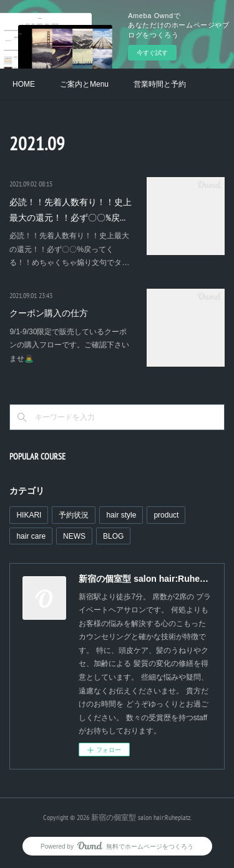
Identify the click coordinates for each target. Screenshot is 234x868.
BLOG (113, 536)
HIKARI (29, 515)
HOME (24, 84)
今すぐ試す (152, 53)
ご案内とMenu (84, 84)
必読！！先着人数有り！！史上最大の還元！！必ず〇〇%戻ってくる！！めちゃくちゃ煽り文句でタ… (69, 249)
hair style (121, 515)
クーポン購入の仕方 (49, 313)
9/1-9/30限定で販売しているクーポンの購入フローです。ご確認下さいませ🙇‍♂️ (69, 345)
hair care (31, 536)
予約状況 (74, 515)
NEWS (74, 536)
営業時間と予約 (160, 84)
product (166, 515)
